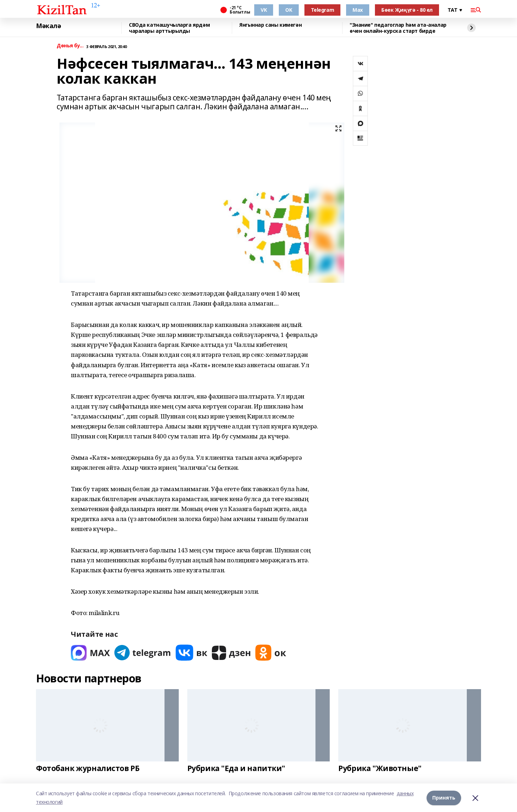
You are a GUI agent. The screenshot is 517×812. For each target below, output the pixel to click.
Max (358, 10)
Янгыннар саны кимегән (270, 25)
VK (264, 10)
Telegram (323, 10)
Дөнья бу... (70, 46)
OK (289, 10)
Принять (444, 798)
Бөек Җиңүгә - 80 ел (407, 10)
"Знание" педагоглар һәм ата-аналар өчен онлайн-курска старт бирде (398, 28)
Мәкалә (48, 26)
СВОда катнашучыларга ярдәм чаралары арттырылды (169, 28)
